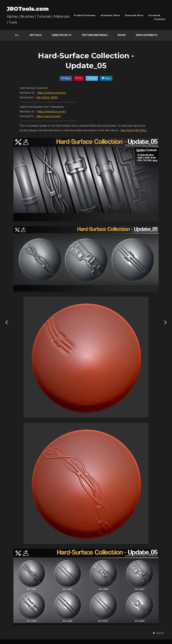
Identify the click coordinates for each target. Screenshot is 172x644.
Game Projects (62, 35)
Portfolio (160, 19)
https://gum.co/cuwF (49, 116)
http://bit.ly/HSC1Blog (134, 130)
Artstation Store (110, 15)
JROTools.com (28, 9)
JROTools (35, 35)
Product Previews (85, 15)
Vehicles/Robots (146, 35)
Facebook (154, 15)
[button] (158, 633)
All (17, 35)
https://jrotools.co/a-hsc (52, 93)
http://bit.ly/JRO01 (47, 97)
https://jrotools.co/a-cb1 (52, 112)
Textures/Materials (95, 35)
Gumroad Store (134, 15)
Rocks (122, 35)
